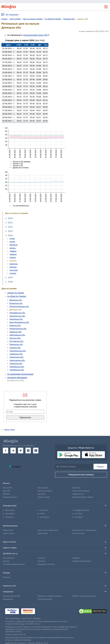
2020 (10, 218)
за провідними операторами (20, 374)
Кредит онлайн (44, 497)
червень (13, 254)
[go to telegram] (13, 451)
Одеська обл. (15, 338)
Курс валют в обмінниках (48, 530)
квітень (13, 248)
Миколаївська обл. (17, 335)
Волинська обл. (16, 303)
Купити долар (8, 533)
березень (14, 245)
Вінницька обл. (16, 300)
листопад (14, 270)
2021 (10, 222)
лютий (12, 242)
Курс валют (8, 488)
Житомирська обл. (17, 313)
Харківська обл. (16, 354)
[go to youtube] (36, 451)
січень (12, 238)
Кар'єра (6, 561)
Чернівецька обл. (17, 370)
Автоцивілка (8, 599)
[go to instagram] (28, 451)
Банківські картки (45, 491)
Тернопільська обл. (18, 351)
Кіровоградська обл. (18, 329)
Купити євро (43, 533)
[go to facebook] (6, 451)
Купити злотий (78, 533)
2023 (10, 231)
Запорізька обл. (16, 319)
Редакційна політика (46, 564)
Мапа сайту (10, 430)
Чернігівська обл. (17, 367)
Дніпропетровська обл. (19, 306)
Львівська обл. (16, 332)
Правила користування (82, 561)
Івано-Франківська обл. (19, 322)
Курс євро (76, 488)
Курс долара (43, 488)
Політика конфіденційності (14, 564)
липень (13, 257)
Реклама (6, 577)
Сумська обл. (15, 348)
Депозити (42, 494)
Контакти (41, 558)
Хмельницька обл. (17, 360)
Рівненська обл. (16, 344)
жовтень (13, 267)
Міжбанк (6, 494)
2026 (10, 282)
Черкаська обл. (16, 363)
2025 (10, 277)
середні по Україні (16, 293)
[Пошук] (100, 467)
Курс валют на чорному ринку (84, 530)
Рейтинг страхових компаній (84, 596)
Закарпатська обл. (17, 316)
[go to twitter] (21, 451)
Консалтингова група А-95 (35, 35)
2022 (10, 227)
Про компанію (9, 558)
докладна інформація (17, 378)
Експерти (41, 561)
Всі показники (12, 15)
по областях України (17, 296)
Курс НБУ (7, 491)
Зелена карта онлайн (12, 596)
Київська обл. (15, 325)
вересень (14, 264)
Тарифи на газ (78, 494)
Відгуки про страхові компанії (50, 596)
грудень (13, 273)
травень (13, 251)
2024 (10, 235)
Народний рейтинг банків (83, 497)
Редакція (76, 558)
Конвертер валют (10, 497)
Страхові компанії (45, 599)
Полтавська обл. (17, 341)
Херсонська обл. (17, 357)
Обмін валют (8, 530)
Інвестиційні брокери (81, 491)
